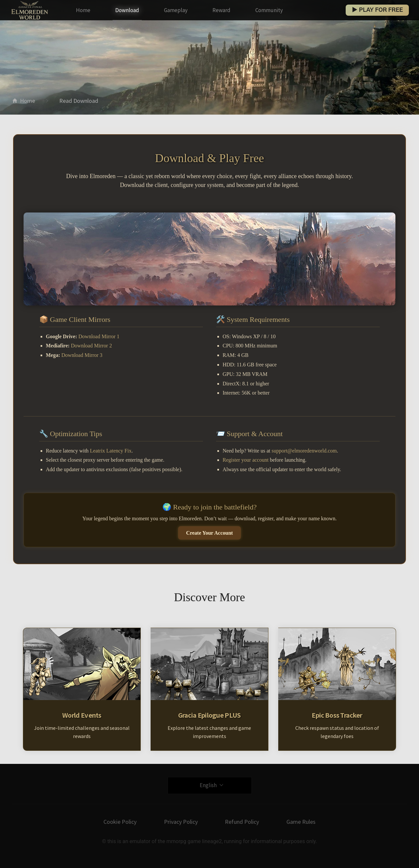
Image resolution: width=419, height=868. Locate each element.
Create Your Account (210, 533)
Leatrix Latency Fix (111, 451)
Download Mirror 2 (91, 346)
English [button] (211, 785)
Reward (221, 10)
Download (127, 10)
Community (269, 10)
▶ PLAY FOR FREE (377, 10)
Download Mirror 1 (99, 336)
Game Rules (301, 822)
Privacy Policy (181, 822)
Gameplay (176, 10)
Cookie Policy (120, 822)
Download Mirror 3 (82, 355)
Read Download (79, 101)
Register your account (246, 460)
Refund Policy (242, 822)
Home (83, 10)
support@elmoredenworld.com (304, 451)
